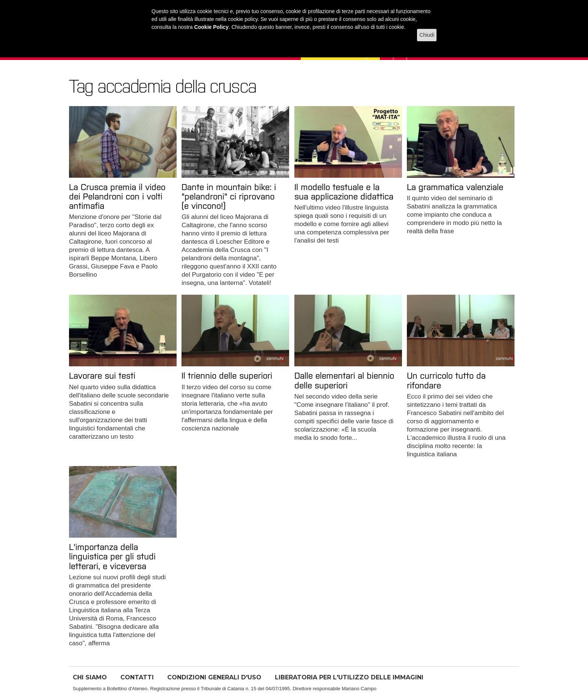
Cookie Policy (211, 27)
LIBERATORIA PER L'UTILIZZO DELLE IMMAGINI (349, 677)
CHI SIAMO (90, 677)
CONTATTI (137, 677)
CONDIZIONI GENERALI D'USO (214, 677)
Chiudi (427, 35)
